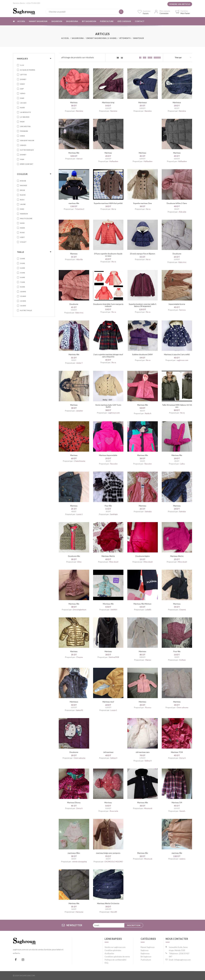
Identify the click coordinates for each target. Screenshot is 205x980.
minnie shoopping (79, 861)
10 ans (23, 292)
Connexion (164, 13)
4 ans (23, 268)
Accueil (21, 21)
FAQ (106, 963)
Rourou (148, 707)
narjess (182, 859)
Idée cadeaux (124, 21)
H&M (22, 98)
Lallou (183, 464)
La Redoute (25, 112)
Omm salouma (183, 707)
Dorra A (183, 758)
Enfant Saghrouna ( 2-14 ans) (101, 38)
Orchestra (25, 126)
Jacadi (23, 103)
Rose (22, 233)
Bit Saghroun (89, 21)
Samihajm (114, 514)
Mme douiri (114, 562)
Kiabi (22, 108)
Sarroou (182, 310)
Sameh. (182, 811)
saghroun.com (183, 360)
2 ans (23, 259)
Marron (24, 214)
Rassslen (114, 464)
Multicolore (26, 218)
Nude (22, 228)
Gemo (23, 93)
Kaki (22, 209)
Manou (148, 660)
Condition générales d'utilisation (113, 952)
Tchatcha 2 (79, 209)
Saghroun (56, 21)
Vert (22, 237)
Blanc (23, 195)
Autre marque (27, 150)
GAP (22, 89)
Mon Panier (185, 13)
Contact (139, 21)
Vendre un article (180, 4)
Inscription (134, 925)
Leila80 (148, 610)
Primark (24, 131)
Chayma (183, 610)
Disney (23, 79)
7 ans (23, 282)
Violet (23, 242)
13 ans (23, 301)
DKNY (22, 84)
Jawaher (79, 411)
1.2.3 (22, 65)
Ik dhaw (182, 660)
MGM (22, 122)
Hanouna (79, 912)
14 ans (23, 306)
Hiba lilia (79, 259)
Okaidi (23, 145)
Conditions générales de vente (117, 957)
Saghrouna (72, 21)
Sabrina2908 (114, 657)
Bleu (22, 200)
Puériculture (106, 21)
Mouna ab (148, 808)
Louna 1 (80, 514)
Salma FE (79, 710)
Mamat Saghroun (38, 21)
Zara (22, 136)
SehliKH (114, 610)
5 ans (23, 273)
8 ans (23, 287)
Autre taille (26, 310)
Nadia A (148, 413)
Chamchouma (80, 461)
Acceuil (65, 38)
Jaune (23, 204)
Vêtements (125, 38)
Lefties (23, 75)
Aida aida (183, 212)
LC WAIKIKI (25, 117)
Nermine (80, 111)
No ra (114, 209)
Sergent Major (27, 140)
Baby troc (183, 262)
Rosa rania (114, 811)
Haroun (79, 159)
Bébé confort (27, 164)
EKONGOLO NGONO (114, 861)
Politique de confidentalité (115, 960)
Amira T (80, 363)
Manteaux (139, 38)
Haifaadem (114, 161)
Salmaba (148, 511)
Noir (22, 223)
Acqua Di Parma (28, 70)
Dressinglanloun (80, 610)
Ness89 (114, 912)
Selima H (114, 758)
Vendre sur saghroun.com (115, 947)
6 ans (23, 277)
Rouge (23, 181)
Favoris (146, 13)
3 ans (23, 263)
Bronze (24, 185)
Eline (79, 562)
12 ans (23, 296)
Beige (23, 190)
